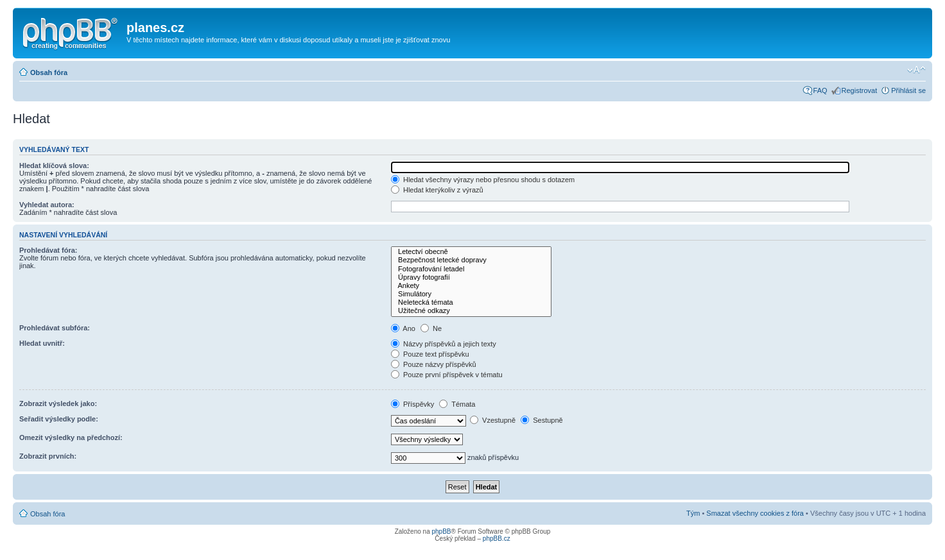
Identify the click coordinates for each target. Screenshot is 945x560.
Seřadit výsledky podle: (59, 419)
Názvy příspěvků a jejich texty (444, 344)
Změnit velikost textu (916, 70)
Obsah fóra (49, 72)
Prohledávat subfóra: (55, 328)
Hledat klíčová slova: (54, 165)
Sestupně (542, 420)
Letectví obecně (471, 252)
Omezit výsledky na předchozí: (71, 437)
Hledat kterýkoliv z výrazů (437, 190)
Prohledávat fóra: (48, 250)
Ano (403, 328)
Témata (457, 404)
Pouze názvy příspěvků (434, 364)
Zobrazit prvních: (48, 456)
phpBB (441, 531)
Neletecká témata (471, 302)
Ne (431, 328)
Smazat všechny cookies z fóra (755, 513)
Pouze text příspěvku (430, 354)
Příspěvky (412, 404)
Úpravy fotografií (471, 277)
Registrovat (860, 90)
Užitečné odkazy (471, 311)
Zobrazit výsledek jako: (58, 403)
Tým (693, 513)
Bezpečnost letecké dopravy (471, 260)
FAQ (820, 90)
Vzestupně (493, 420)
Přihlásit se (908, 90)
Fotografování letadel (471, 269)
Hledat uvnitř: (42, 343)
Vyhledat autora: (47, 205)
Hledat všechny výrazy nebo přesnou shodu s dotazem (483, 180)
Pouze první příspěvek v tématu (447, 375)
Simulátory (471, 294)
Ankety (471, 286)
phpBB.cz (497, 539)
